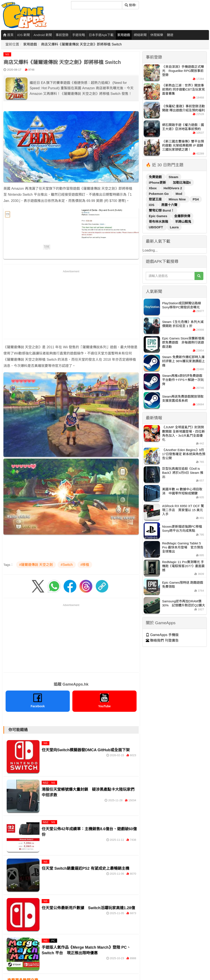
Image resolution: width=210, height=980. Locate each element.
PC (53, 941)
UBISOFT (156, 227)
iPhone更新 (158, 183)
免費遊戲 (156, 177)
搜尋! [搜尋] (130, 5)
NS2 (45, 783)
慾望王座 (156, 199)
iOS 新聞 (24, 35)
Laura (174, 227)
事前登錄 (62, 35)
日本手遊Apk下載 (101, 35)
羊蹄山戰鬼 (183, 222)
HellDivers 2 (173, 188)
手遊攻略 (79, 35)
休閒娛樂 (157, 35)
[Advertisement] (71, 304)
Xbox (153, 188)
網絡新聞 (140, 35)
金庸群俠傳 (182, 216)
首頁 (8, 35)
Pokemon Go (159, 194)
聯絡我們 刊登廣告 (162, 640)
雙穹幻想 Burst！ (161, 210)
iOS (152, 205)
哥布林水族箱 (159, 222)
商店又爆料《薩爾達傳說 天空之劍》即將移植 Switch (81, 44)
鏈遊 (170, 35)
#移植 (85, 565)
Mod (179, 194)
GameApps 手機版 (162, 635)
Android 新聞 (43, 35)
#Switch (67, 565)
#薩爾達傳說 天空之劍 (36, 565)
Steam (173, 177)
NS (7, 54)
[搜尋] (97, 5)
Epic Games (158, 216)
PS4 (196, 199)
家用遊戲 (124, 35)
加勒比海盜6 (182, 183)
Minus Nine (178, 199)
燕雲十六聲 (169, 205)
